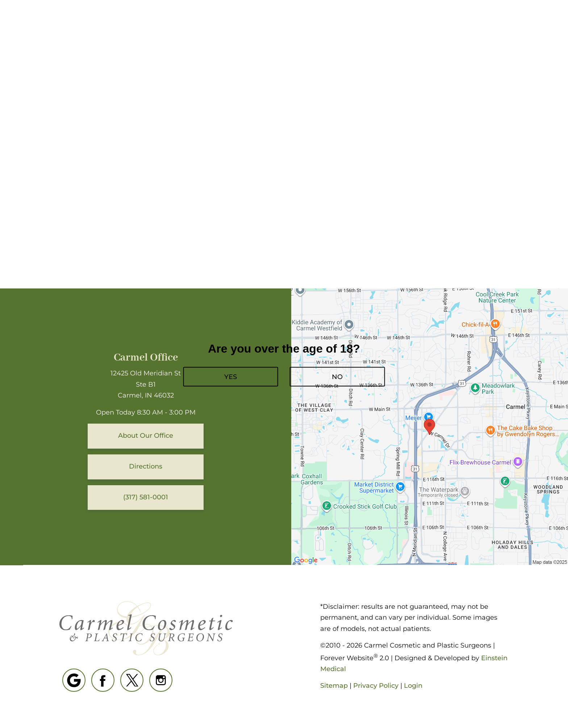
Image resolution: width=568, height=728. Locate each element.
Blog (280, 27)
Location (421, 27)
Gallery (318, 27)
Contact (467, 27)
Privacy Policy (376, 686)
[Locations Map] (430, 427)
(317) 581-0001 (369, 27)
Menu (514, 27)
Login (413, 686)
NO (337, 377)
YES (231, 377)
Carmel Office (146, 358)
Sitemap (334, 686)
